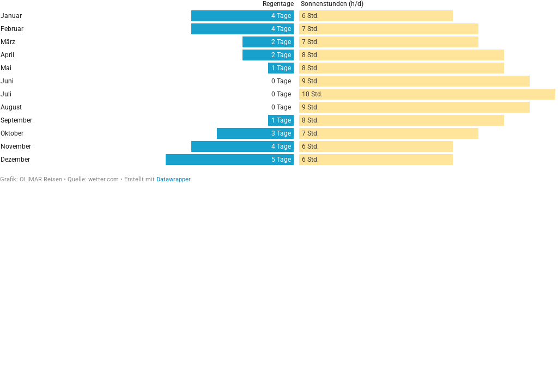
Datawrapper (174, 179)
